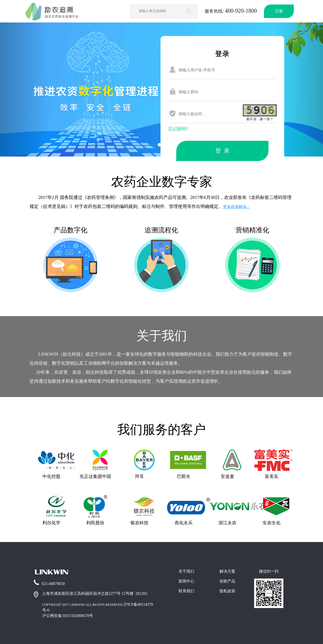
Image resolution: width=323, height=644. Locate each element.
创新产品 (227, 581)
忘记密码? (178, 129)
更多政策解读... (236, 207)
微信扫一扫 (269, 571)
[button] (24, 89)
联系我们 (186, 591)
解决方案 (227, 571)
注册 (279, 11)
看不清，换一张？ (260, 119)
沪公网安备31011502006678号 (68, 616)
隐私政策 (227, 591)
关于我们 (186, 571)
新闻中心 (186, 581)
